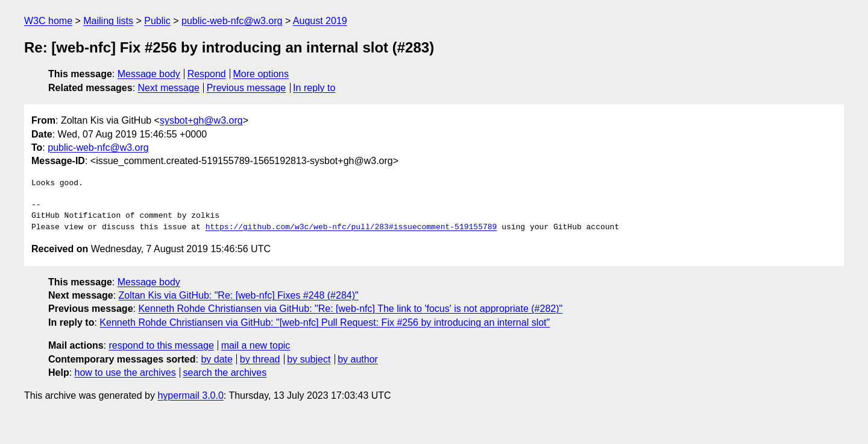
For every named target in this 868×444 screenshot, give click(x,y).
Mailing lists (108, 21)
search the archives (225, 373)
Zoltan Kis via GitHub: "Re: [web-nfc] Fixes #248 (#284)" (239, 295)
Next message (169, 88)
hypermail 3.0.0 (190, 395)
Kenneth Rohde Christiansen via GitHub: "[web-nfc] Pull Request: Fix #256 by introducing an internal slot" (325, 322)
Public (157, 21)
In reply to (314, 88)
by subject (309, 359)
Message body (149, 74)
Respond (207, 74)
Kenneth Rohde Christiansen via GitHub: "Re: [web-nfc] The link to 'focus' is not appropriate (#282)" (350, 309)
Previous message (247, 88)
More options (261, 74)
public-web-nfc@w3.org (232, 21)
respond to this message (161, 345)
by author (358, 359)
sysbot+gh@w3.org (201, 120)
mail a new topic (256, 345)
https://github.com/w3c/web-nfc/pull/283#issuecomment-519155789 (351, 227)
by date (216, 359)
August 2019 (320, 21)
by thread (260, 359)
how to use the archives (125, 373)
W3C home (48, 21)
